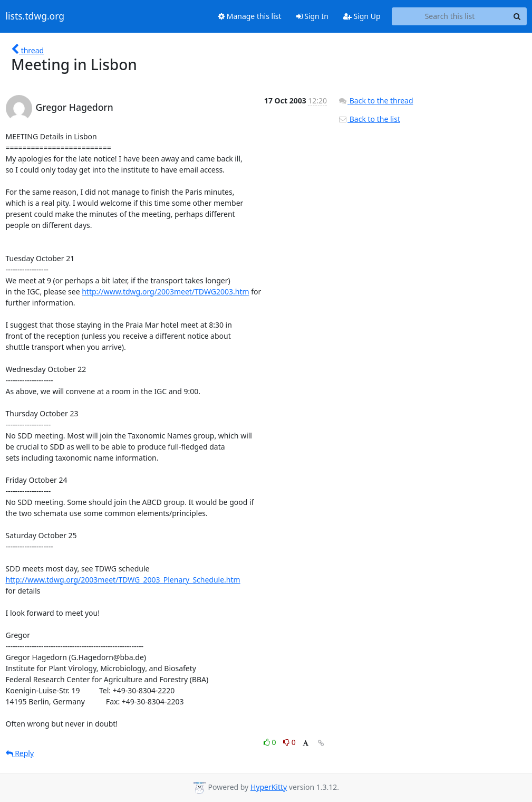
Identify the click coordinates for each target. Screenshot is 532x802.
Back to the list (369, 119)
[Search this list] (450, 16)
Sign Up (362, 16)
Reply (20, 753)
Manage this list (250, 16)
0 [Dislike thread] (289, 742)
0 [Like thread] (271, 742)
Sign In (312, 16)
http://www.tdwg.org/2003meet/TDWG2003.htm (165, 292)
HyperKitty (269, 787)
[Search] (517, 16)
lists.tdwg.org (35, 16)
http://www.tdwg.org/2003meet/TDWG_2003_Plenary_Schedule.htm (123, 580)
